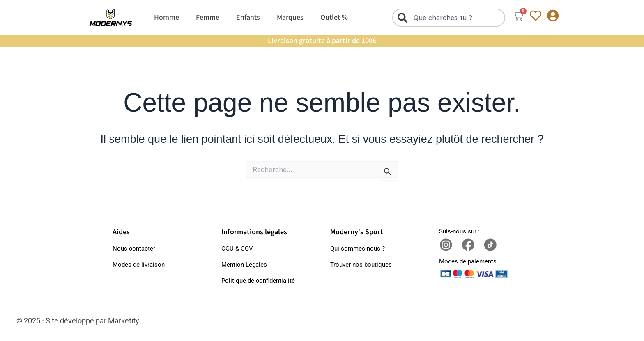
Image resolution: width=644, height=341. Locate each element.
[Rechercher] (404, 18)
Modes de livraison (139, 265)
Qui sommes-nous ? (358, 249)
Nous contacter (134, 249)
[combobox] (448, 18)
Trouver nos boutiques (361, 265)
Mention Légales (244, 265)
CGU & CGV (237, 249)
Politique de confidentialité (258, 281)
